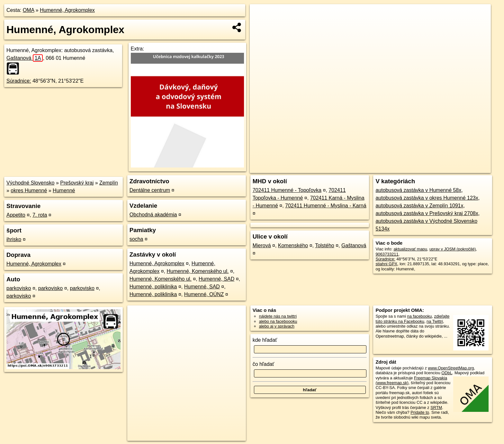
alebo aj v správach (277, 326)
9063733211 (387, 254)
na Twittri (435, 321)
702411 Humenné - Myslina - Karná (326, 206)
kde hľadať (265, 340)
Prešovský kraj (77, 183)
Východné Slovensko (30, 183)
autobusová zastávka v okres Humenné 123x (427, 198)
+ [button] (261, 15)
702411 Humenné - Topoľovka (287, 190)
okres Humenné (29, 190)
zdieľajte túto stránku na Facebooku (412, 319)
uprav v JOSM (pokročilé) (453, 249)
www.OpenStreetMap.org (451, 368)
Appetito (16, 215)
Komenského (293, 245)
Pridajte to (420, 412)
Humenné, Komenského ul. (198, 271)
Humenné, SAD (216, 279)
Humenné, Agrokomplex (67, 10)
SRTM (436, 408)
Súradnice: (19, 81)
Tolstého (325, 245)
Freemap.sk (413, 168)
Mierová (262, 245)
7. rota (40, 215)
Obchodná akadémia (153, 215)
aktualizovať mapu (410, 249)
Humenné (64, 190)
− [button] (261, 25)
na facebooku (420, 316)
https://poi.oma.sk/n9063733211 (462, 168)
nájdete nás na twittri (278, 316)
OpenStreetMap (380, 168)
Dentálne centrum (150, 190)
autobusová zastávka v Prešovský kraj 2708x (427, 213)
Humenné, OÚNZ (204, 294)
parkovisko (19, 288)
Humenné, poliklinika (153, 287)
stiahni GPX (386, 264)
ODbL (447, 373)
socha (136, 239)
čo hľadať (264, 364)
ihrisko (14, 239)
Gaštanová (25, 58)
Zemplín (109, 183)
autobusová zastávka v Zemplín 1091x (419, 206)
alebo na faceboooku (278, 321)
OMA (29, 10)
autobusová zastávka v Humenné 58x (418, 190)
